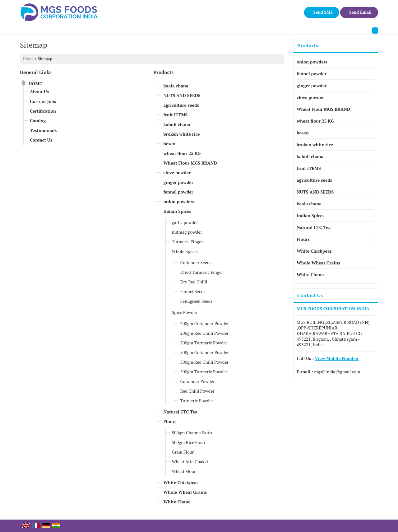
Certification (43, 111)
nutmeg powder (187, 232)
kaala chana (176, 86)
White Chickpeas (181, 482)
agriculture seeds (181, 105)
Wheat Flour (184, 471)
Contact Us (41, 140)
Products (164, 72)
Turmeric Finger (187, 242)
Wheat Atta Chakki (190, 462)
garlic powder (185, 222)
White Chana (177, 502)
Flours (170, 421)
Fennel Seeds (193, 291)
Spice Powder (185, 312)
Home (28, 59)
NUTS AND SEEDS (182, 95)
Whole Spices (185, 251)
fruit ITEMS (176, 115)
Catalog (38, 121)
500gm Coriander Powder (205, 352)
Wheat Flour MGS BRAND (190, 163)
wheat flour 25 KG (182, 153)
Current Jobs (43, 101)
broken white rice (182, 134)
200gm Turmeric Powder (204, 343)
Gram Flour (183, 452)
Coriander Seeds (196, 262)
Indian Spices (177, 211)
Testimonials (43, 130)
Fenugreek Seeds (197, 301)
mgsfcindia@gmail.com (337, 372)
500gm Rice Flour (189, 442)
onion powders (179, 201)
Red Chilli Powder (197, 391)
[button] (337, 358)
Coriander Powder (198, 381)
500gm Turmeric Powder (204, 372)
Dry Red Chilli (194, 282)
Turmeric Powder (197, 401)
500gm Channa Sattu (192, 433)
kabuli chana (177, 124)
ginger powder (178, 182)
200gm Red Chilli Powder (204, 333)
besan (170, 144)
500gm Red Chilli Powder (204, 362)
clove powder (177, 173)
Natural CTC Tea (181, 412)
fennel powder (178, 192)
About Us (39, 92)
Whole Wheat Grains (185, 492)
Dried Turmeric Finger (202, 272)
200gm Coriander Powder (205, 323)
